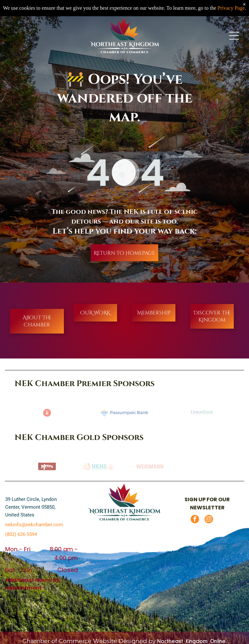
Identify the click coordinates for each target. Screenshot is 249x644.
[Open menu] (234, 36)
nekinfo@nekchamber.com (34, 525)
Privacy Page (231, 8)
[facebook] (195, 520)
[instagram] (209, 520)
